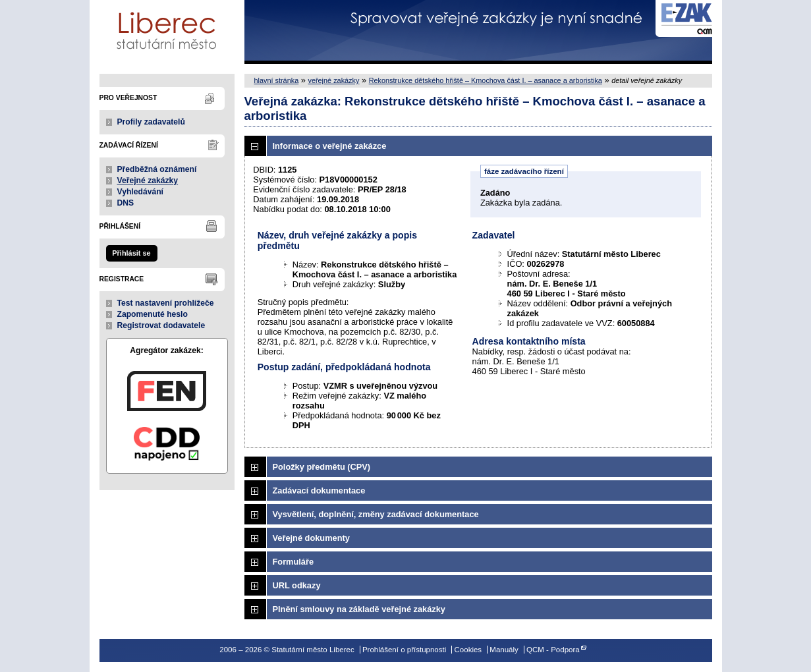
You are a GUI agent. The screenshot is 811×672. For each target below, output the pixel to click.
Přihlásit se (131, 253)
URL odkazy (297, 585)
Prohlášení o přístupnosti (404, 650)
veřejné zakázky (333, 80)
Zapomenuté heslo (153, 314)
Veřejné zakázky (148, 181)
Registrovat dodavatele (161, 325)
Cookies (468, 650)
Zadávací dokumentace (319, 490)
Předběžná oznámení (157, 169)
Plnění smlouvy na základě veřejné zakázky (359, 609)
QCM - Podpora (553, 650)
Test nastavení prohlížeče (166, 303)
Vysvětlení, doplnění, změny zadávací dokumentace (376, 514)
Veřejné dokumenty (311, 538)
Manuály (504, 650)
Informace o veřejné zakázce (330, 146)
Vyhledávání (141, 192)
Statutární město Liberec (167, 32)
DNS (126, 203)
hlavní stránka (277, 80)
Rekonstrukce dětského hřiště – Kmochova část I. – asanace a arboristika (486, 80)
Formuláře (294, 562)
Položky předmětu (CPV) (322, 467)
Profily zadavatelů (151, 122)
